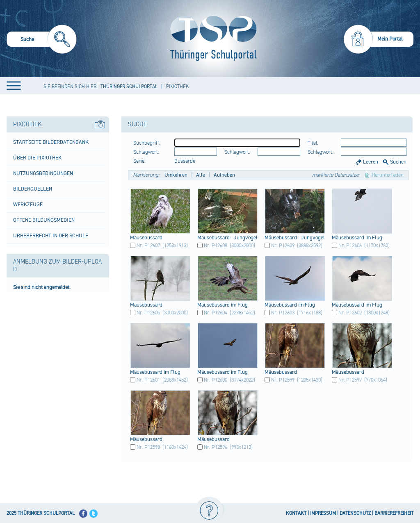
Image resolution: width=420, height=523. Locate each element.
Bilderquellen (33, 189)
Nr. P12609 (283, 246)
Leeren (371, 162)
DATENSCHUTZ (355, 513)
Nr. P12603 (283, 313)
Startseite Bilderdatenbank (51, 142)
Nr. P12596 (216, 447)
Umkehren (176, 175)
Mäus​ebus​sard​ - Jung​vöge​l (227, 238)
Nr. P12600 (216, 380)
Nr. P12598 (148, 447)
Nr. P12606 (350, 246)
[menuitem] (42, 40)
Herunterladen (388, 175)
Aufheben (224, 175)
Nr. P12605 (148, 313)
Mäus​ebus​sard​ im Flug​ (357, 238)
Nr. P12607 (148, 246)
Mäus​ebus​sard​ (146, 238)
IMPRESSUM (323, 513)
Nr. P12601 (148, 380)
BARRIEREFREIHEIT (394, 513)
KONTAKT (296, 513)
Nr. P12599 (283, 380)
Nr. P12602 (350, 313)
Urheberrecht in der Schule (51, 236)
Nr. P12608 (216, 246)
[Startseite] (211, 39)
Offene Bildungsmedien (44, 220)
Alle (201, 175)
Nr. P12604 (216, 313)
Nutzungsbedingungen (43, 173)
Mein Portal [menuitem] (390, 39)
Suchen (398, 162)
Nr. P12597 (350, 380)
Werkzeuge (28, 205)
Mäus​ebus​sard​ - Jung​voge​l (295, 238)
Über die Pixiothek (37, 158)
